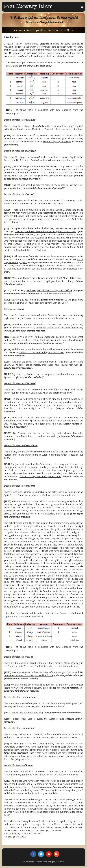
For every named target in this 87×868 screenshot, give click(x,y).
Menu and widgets (82, 10)
